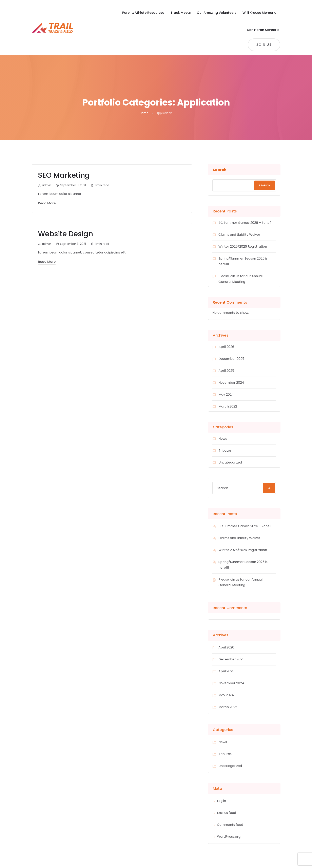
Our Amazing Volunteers (217, 13)
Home (144, 113)
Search (220, 170)
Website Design (65, 234)
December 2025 (231, 359)
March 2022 (228, 406)
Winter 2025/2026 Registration (243, 247)
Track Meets (181, 13)
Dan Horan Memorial (264, 30)
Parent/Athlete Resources (143, 13)
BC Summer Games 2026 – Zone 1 (245, 223)
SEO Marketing (64, 175)
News (223, 439)
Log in (221, 801)
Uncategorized (230, 462)
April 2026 (226, 347)
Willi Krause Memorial (260, 13)
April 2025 (226, 371)
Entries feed (227, 813)
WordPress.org (229, 837)
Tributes (225, 450)
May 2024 (226, 394)
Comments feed (230, 825)
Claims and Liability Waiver (239, 235)
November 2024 (231, 383)
